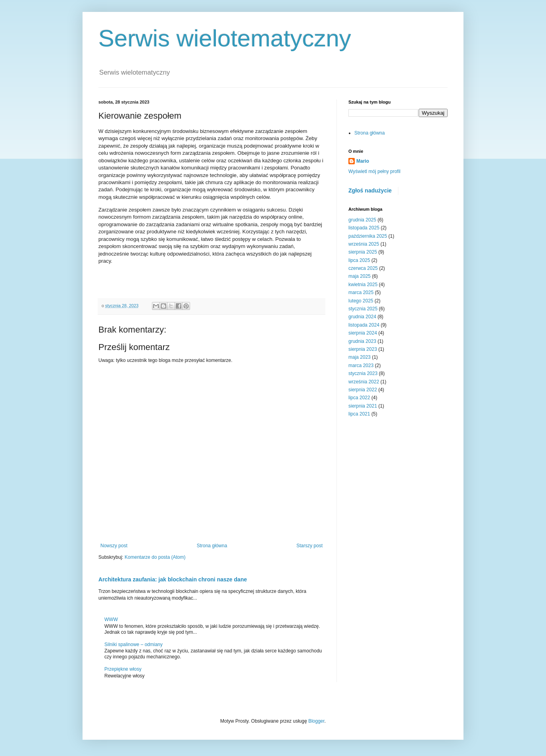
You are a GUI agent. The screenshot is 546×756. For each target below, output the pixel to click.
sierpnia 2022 (363, 390)
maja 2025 (360, 276)
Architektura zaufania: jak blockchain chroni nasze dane (173, 579)
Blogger (316, 721)
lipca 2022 (359, 398)
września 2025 (364, 244)
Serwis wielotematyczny (225, 38)
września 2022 (364, 382)
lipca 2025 (359, 260)
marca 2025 (361, 292)
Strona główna (212, 546)
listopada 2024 (364, 325)
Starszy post (310, 546)
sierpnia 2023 (363, 349)
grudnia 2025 (362, 220)
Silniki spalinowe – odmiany (134, 644)
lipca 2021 (359, 414)
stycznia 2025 (363, 309)
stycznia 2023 (363, 373)
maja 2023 (360, 357)
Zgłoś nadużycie (370, 190)
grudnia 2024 (362, 317)
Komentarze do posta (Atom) (155, 557)
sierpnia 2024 (363, 333)
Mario (363, 161)
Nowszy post (114, 546)
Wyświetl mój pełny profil (374, 171)
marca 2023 (361, 365)
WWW (111, 619)
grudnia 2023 (362, 341)
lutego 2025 (361, 301)
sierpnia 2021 (363, 406)
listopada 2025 (364, 228)
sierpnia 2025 (363, 252)
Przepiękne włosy (123, 669)
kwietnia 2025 (363, 285)
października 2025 (368, 236)
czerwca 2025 (363, 268)
